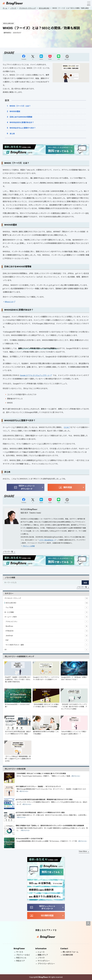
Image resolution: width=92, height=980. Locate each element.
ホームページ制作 (46, 617)
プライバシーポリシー (46, 964)
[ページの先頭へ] (88, 923)
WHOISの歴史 (15, 111)
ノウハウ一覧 (8, 552)
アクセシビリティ (47, 622)
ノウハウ (41, 958)
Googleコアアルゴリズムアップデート (35, 375)
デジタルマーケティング (46, 598)
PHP (47, 640)
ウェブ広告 (47, 607)
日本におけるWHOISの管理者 (21, 117)
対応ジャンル (21, 958)
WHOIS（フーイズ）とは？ (20, 106)
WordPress (47, 626)
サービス (20, 952)
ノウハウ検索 (10, 578)
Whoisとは (9, 302)
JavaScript (47, 636)
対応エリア (20, 961)
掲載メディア (43, 955)
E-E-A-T (67, 427)
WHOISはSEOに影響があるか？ (22, 122)
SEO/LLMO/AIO (47, 603)
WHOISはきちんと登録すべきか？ (23, 128)
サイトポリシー (44, 961)
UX (46, 650)
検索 (85, 583)
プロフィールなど (23, 955)
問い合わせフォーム (71, 952)
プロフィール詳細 (29, 546)
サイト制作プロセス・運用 (47, 645)
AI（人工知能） (46, 612)
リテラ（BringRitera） (46, 540)
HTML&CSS (47, 631)
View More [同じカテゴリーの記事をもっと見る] (83, 851)
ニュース (41, 952)
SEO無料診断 (68, 955)
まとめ (12, 134)
